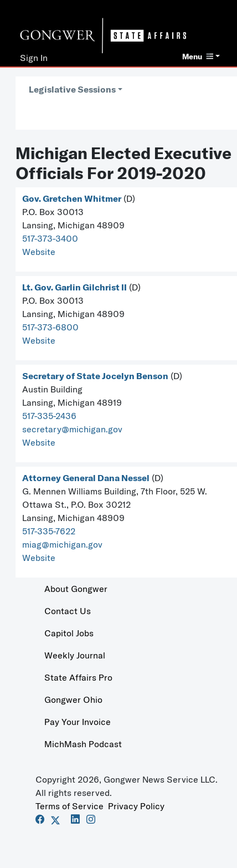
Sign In (34, 58)
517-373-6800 (50, 327)
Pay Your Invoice (78, 722)
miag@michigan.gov (62, 544)
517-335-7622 (49, 531)
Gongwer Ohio (73, 699)
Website (39, 252)
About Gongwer (76, 589)
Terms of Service (69, 806)
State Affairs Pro (78, 677)
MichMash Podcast (83, 744)
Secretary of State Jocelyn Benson (95, 376)
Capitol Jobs (69, 633)
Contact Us (68, 611)
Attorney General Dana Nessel (86, 478)
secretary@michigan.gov (72, 429)
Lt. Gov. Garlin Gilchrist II (74, 287)
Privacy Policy (136, 806)
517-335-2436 (49, 416)
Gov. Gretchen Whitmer (72, 198)
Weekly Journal (75, 655)
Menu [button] (198, 57)
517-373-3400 (50, 238)
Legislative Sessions (72, 89)
